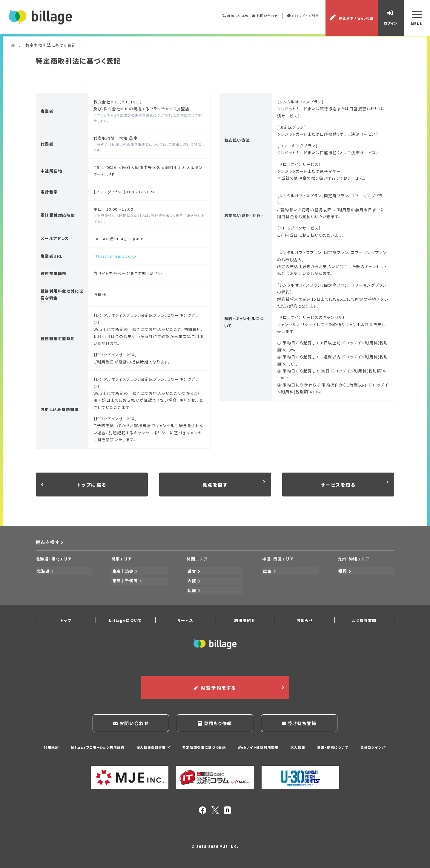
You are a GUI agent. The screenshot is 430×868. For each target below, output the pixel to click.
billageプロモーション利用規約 (97, 745)
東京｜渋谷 (124, 573)
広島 (269, 573)
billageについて (125, 619)
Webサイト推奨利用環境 (258, 745)
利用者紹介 (245, 619)
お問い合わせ (265, 16)
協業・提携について (333, 745)
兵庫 (193, 590)
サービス (185, 619)
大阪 (193, 582)
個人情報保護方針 (153, 745)
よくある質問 (364, 619)
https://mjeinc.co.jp (115, 258)
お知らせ (305, 619)
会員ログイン (374, 745)
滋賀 (193, 573)
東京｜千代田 (127, 582)
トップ (66, 619)
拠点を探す (50, 544)
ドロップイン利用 (303, 16)
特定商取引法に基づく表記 (204, 745)
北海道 (45, 573)
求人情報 (298, 745)
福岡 (344, 573)
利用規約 (50, 745)
